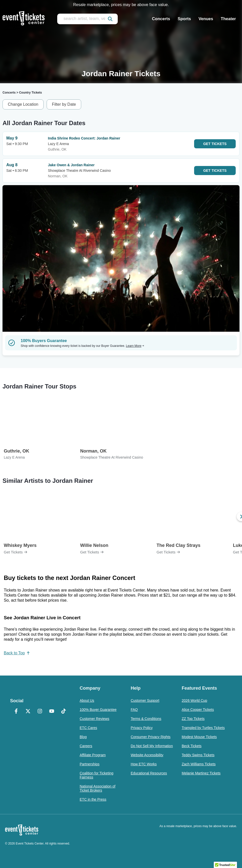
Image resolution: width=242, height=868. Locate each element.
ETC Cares (88, 728)
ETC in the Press (93, 799)
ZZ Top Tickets (193, 719)
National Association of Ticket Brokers (98, 788)
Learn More (135, 346)
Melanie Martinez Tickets (201, 773)
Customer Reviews (94, 719)
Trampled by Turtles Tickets (203, 728)
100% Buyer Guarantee (98, 710)
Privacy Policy (142, 728)
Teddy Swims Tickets (198, 755)
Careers (86, 746)
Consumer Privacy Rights (150, 737)
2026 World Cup (194, 701)
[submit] (110, 19)
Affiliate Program (93, 755)
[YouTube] (52, 712)
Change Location (23, 104)
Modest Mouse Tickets (199, 737)
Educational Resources (149, 773)
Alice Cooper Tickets (198, 710)
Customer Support (145, 701)
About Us (87, 701)
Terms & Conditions (146, 719)
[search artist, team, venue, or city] (87, 19)
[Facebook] (16, 712)
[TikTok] (64, 712)
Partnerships (90, 764)
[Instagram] (40, 712)
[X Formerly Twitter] (28, 712)
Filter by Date (64, 104)
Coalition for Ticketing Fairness (97, 775)
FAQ (134, 710)
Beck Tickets (192, 746)
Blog (83, 737)
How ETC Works (144, 764)
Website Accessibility (147, 755)
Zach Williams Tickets (199, 764)
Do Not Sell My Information (152, 746)
